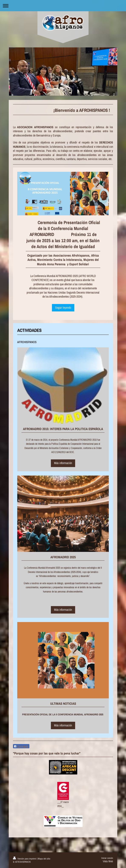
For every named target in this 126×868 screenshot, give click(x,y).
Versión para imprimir (25, 859)
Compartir (21, 746)
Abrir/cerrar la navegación (63, 6)
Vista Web (108, 861)
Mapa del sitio (44, 859)
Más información (63, 463)
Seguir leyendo (63, 308)
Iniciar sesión (107, 858)
